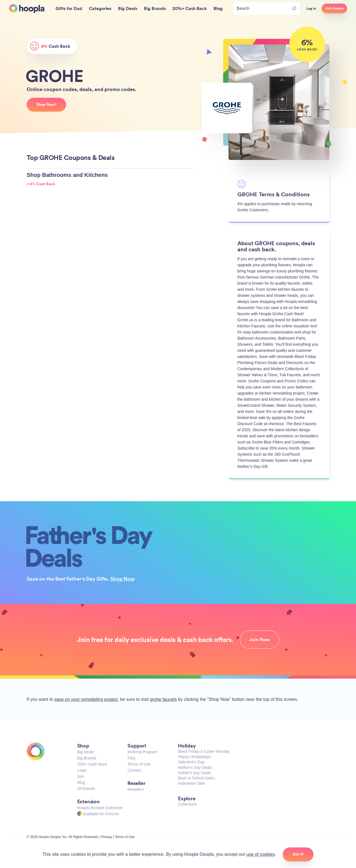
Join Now (260, 639)
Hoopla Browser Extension (100, 808)
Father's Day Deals (195, 773)
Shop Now (122, 579)
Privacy (107, 837)
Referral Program (142, 752)
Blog (81, 782)
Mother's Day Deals (195, 767)
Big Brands (87, 758)
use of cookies (260, 854)
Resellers (136, 789)
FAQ (131, 758)
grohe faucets (163, 699)
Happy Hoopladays (194, 757)
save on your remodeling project (86, 699)
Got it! (298, 854)
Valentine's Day (191, 762)
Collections (187, 804)
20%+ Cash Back (92, 764)
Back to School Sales (196, 778)
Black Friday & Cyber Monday (204, 751)
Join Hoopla (334, 8)
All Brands (86, 789)
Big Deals (86, 752)
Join (81, 776)
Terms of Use (139, 764)
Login (82, 770)
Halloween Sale (191, 783)
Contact (134, 770)
